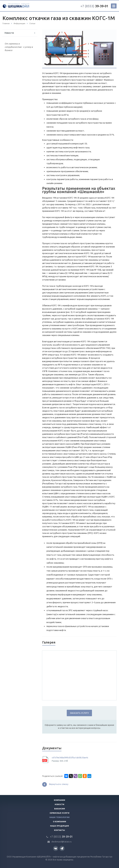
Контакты (59, 830)
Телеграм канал (62, 848)
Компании (59, 800)
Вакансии (60, 809)
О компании (59, 822)
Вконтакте (56, 848)
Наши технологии (59, 817)
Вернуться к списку (55, 784)
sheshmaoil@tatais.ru (61, 842)
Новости (9, 33)
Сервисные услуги (59, 813)
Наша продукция (59, 826)
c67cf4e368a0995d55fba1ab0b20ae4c (70, 757)
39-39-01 (94, 6)
